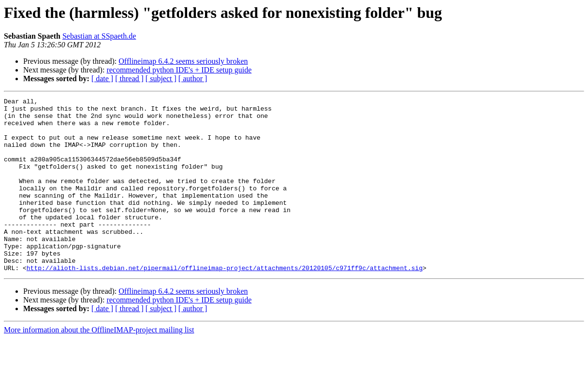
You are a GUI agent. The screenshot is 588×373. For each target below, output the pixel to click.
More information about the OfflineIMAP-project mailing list (99, 365)
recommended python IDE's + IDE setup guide (179, 70)
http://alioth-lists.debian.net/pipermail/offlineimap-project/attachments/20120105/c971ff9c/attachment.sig (225, 302)
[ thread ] (129, 79)
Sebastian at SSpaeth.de (99, 36)
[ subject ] (161, 79)
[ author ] (193, 79)
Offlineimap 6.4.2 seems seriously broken (183, 61)
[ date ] (102, 79)
